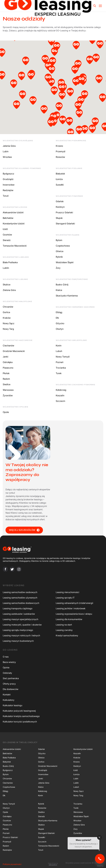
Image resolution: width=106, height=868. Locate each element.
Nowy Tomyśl (63, 357)
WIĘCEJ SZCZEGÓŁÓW (24, 530)
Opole (6, 412)
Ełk (57, 318)
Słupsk (59, 218)
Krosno (59, 146)
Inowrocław (9, 185)
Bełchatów (8, 218)
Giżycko (60, 323)
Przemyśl (61, 151)
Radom (6, 379)
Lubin (6, 151)
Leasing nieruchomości (67, 592)
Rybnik (59, 257)
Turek (59, 373)
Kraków (7, 318)
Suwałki (60, 185)
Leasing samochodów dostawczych (21, 603)
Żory (58, 268)
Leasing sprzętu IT (65, 598)
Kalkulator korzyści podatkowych (20, 722)
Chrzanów (8, 307)
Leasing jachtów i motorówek (71, 608)
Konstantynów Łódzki (14, 224)
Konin (59, 346)
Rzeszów (60, 157)
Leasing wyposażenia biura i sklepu (74, 614)
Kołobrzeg (61, 390)
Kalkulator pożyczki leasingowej (19, 711)
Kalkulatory (9, 700)
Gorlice (6, 312)
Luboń (59, 351)
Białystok (60, 174)
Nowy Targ (8, 329)
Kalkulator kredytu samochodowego (21, 716)
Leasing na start (64, 625)
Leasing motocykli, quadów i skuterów (22, 625)
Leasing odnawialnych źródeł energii (74, 603)
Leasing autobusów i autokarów (19, 614)
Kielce (59, 290)
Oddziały (7, 673)
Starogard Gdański (65, 224)
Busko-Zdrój (62, 285)
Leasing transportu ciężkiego (18, 608)
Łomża (59, 179)
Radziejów (8, 190)
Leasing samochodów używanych (20, 598)
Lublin (6, 268)
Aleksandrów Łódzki (13, 212)
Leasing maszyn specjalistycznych (20, 619)
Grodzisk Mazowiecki (14, 351)
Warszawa (8, 390)
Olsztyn (60, 329)
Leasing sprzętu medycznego (18, 630)
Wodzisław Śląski (65, 262)
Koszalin (60, 395)
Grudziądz (8, 179)
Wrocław (7, 157)
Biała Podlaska (10, 262)
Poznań (60, 362)
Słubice (7, 285)
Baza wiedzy (9, 662)
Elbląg (59, 312)
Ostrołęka (8, 362)
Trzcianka (61, 368)
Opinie (6, 668)
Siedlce (7, 384)
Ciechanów (8, 346)
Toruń (6, 196)
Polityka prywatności (12, 864)
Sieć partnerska (11, 678)
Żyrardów (8, 395)
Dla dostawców (11, 689)
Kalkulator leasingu (12, 705)
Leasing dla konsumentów (69, 619)
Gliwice (60, 251)
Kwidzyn (60, 207)
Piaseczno (8, 368)
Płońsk (6, 373)
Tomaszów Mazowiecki (15, 246)
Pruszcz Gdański (64, 212)
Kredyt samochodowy (67, 635)
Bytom (59, 240)
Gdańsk (60, 201)
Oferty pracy (9, 684)
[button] (2, 53)
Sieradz (7, 240)
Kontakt (7, 695)
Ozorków (7, 235)
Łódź (5, 229)
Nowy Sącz (9, 323)
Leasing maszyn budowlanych (18, 641)
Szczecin (60, 401)
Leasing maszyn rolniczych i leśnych (21, 635)
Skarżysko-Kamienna (67, 296)
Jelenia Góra (9, 146)
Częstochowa (63, 246)
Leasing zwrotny (64, 630)
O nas (6, 657)
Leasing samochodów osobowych (20, 592)
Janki (6, 357)
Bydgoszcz (8, 174)
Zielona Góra (9, 290)
